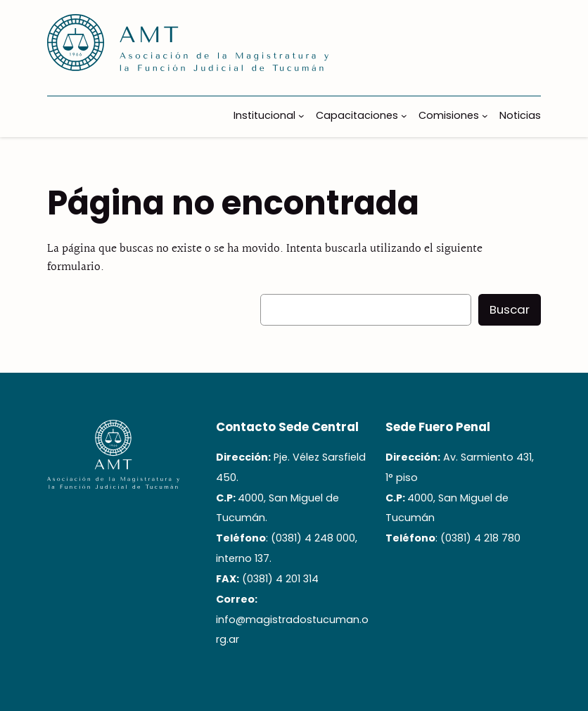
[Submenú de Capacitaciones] (404, 116)
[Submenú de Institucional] (301, 116)
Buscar (510, 309)
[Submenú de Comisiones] (485, 116)
